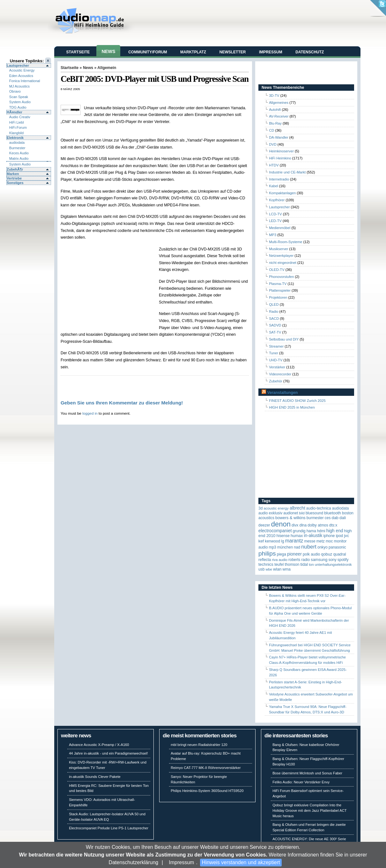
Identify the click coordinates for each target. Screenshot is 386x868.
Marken (13, 174)
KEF (261, 541)
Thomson (292, 565)
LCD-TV (275, 214)
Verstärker (277, 367)
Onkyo (323, 547)
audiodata (17, 142)
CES (328, 518)
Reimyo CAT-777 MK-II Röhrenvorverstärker (206, 768)
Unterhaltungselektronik (333, 565)
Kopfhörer (277, 200)
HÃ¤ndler (15, 112)
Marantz (294, 541)
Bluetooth (333, 513)
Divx (295, 525)
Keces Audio (19, 153)
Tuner (274, 353)
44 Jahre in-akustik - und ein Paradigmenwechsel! (108, 753)
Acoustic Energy (22, 70)
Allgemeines (279, 103)
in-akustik (313, 536)
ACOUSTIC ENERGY (276, 508)
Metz (321, 541)
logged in (90, 413)
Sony (332, 560)
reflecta (265, 560)
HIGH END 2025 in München (292, 407)
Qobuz (327, 554)
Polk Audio (312, 554)
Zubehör (276, 381)
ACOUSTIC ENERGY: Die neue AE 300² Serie (309, 839)
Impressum (181, 862)
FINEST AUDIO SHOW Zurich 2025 (297, 401)
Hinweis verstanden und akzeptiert (241, 862)
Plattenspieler (280, 290)
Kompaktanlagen (282, 193)
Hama (311, 531)
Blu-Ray (275, 123)
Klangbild (16, 133)
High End (335, 531)
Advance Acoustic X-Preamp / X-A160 (99, 745)
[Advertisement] (135, 98)
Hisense (283, 536)
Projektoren (278, 297)
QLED (274, 304)
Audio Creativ (20, 117)
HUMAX (297, 536)
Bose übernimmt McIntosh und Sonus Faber (307, 773)
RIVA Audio (280, 560)
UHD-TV (276, 360)
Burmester (17, 148)
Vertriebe (14, 178)
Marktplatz (193, 52)
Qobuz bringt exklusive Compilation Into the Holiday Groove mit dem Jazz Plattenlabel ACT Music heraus (309, 810)
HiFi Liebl (17, 122)
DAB (335, 518)
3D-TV (274, 96)
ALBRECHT (297, 508)
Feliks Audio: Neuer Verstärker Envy (301, 782)
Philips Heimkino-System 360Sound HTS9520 (207, 791)
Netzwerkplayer (281, 256)
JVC (346, 536)
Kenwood (272, 541)
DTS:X (333, 525)
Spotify (343, 560)
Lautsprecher (18, 65)
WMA (287, 569)
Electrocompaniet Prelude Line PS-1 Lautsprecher (109, 828)
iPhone (329, 536)
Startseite (78, 52)
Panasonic (337, 547)
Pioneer (294, 554)
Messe (310, 541)
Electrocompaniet (275, 531)
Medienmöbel (280, 228)
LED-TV (275, 221)
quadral (340, 554)
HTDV (274, 165)
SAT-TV (275, 332)
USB (261, 569)
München (285, 547)
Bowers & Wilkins (290, 518)
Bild (302, 513)
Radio (274, 311)
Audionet (291, 513)
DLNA (303, 525)
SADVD (275, 325)
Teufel (279, 565)
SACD (274, 319)
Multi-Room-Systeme (286, 242)
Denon (281, 524)
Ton (311, 565)
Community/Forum (148, 52)
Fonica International (25, 81)
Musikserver (278, 249)
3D (260, 508)
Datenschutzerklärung (134, 862)
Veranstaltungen (282, 393)
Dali (343, 518)
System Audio (20, 102)
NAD (297, 547)
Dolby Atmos (318, 525)
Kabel (274, 186)
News (108, 51)
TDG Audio (18, 107)
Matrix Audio (19, 158)
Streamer (276, 346)
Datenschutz (310, 52)
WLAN (277, 569)
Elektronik (15, 138)
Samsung (319, 560)
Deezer (264, 525)
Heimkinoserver (281, 151)
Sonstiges (15, 183)
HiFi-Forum (18, 127)
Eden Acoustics (21, 76)
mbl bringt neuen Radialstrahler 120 (199, 745)
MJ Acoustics (19, 86)
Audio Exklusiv (270, 513)
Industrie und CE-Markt (287, 172)
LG (282, 541)
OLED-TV (277, 270)
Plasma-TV (278, 284)
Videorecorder (280, 374)
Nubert (309, 547)
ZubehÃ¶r (15, 169)
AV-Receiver (279, 116)
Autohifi (275, 110)
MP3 (273, 235)
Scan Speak (19, 97)
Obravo (15, 91)
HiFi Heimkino (280, 158)
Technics (266, 564)
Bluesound (314, 513)
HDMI (321, 531)
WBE (269, 569)
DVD (273, 144)
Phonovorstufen (281, 277)
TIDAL (304, 564)
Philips (267, 553)
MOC (329, 541)
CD (271, 130)
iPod (340, 536)
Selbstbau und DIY (284, 339)
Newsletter (233, 52)
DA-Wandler (279, 137)
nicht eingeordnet (283, 263)
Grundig (299, 531)
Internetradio (279, 179)
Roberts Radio (299, 560)
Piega (282, 554)
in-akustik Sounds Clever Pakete (95, 777)
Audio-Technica (319, 508)
